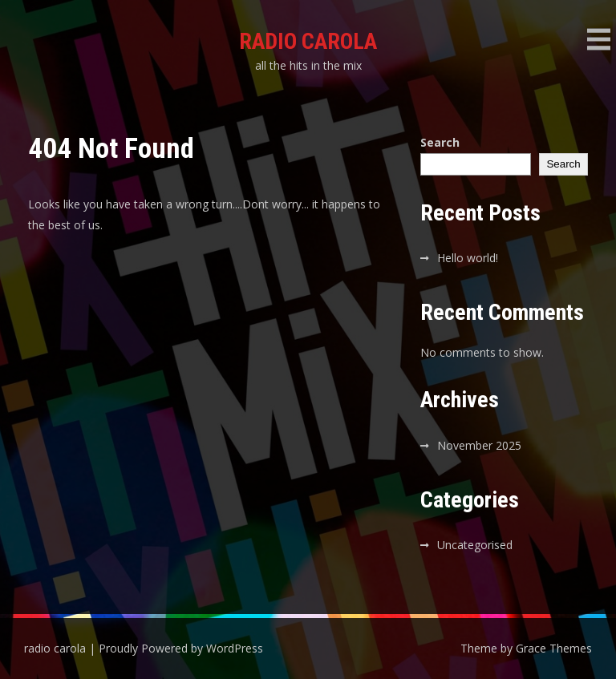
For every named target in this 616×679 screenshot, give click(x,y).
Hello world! (468, 258)
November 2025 (479, 445)
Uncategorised (475, 545)
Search (440, 142)
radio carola (308, 41)
